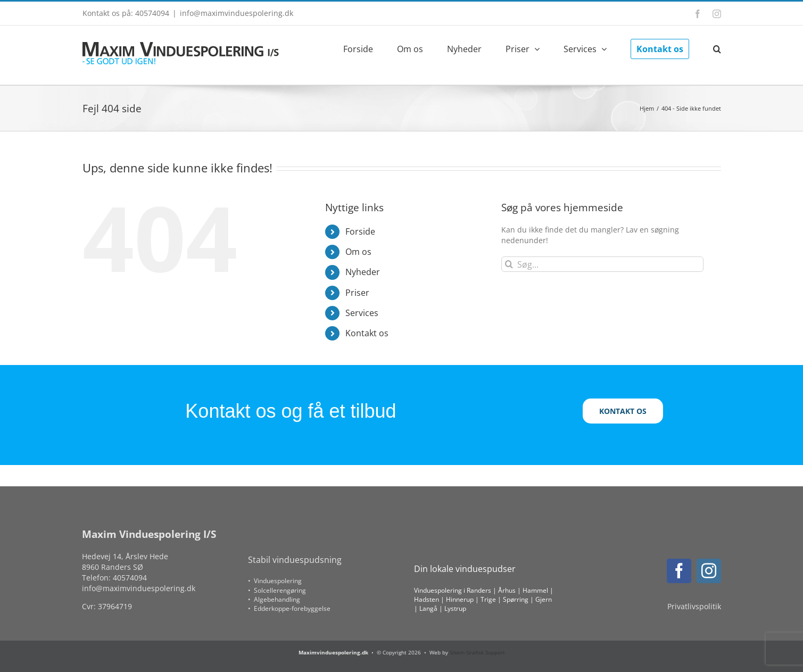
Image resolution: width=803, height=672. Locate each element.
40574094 (130, 578)
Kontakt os (367, 333)
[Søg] (509, 264)
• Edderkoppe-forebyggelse (289, 608)
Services (362, 313)
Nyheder (363, 272)
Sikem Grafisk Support (477, 652)
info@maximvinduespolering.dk (237, 13)
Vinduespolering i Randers (453, 590)
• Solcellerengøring (277, 590)
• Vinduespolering (275, 581)
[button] (717, 48)
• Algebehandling (274, 599)
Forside (360, 231)
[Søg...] (602, 264)
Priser (357, 293)
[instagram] (709, 571)
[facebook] (679, 571)
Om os (358, 252)
